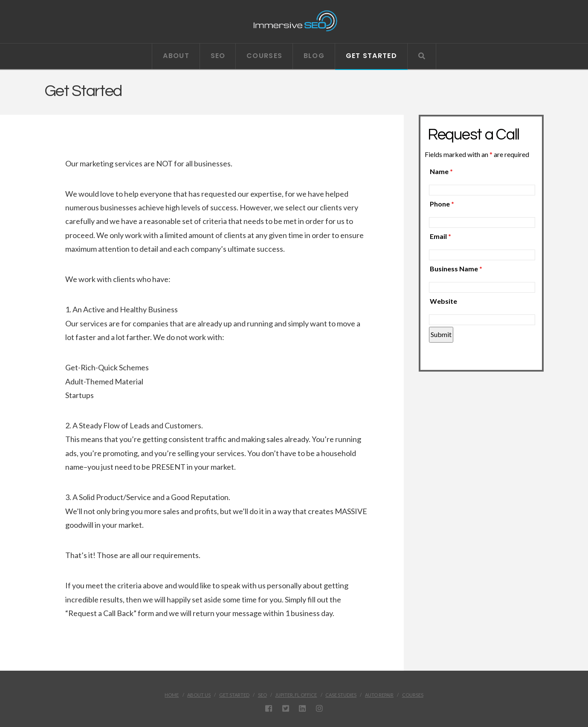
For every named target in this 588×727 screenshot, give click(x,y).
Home (172, 695)
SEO (262, 695)
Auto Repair (379, 695)
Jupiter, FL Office (296, 695)
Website (443, 301)
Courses (413, 695)
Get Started (234, 695)
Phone (442, 204)
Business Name (456, 269)
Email (440, 236)
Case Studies (341, 695)
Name (441, 171)
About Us (199, 695)
